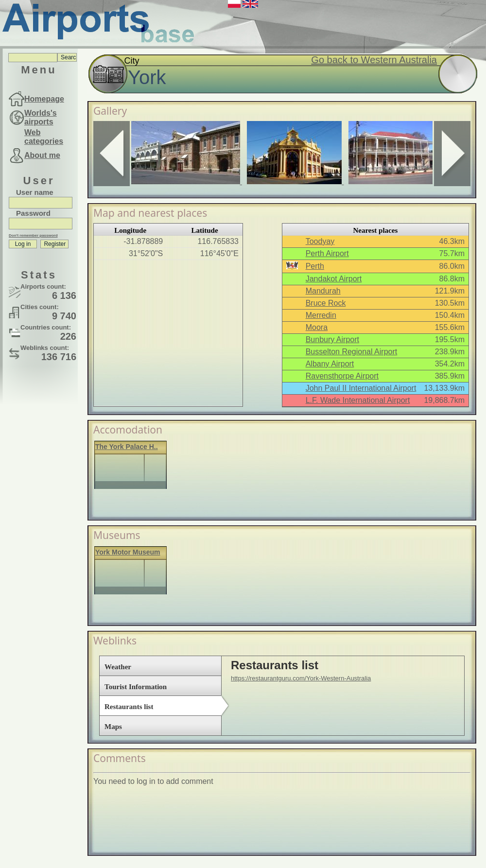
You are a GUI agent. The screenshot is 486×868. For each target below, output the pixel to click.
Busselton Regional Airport (352, 352)
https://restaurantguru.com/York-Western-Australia (301, 678)
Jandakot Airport (334, 279)
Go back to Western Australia (374, 60)
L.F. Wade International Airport (358, 400)
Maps (113, 727)
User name (35, 192)
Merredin (321, 315)
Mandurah (323, 291)
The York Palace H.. (127, 447)
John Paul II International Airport (361, 388)
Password (33, 213)
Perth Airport (327, 253)
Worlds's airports (41, 117)
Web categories (44, 137)
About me (42, 155)
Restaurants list (129, 707)
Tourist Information (136, 687)
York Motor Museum (128, 552)
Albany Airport (330, 364)
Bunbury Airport (332, 339)
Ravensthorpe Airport (342, 376)
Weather (118, 667)
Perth (315, 266)
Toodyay (320, 241)
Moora (317, 327)
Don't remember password (33, 235)
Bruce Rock (326, 303)
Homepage (44, 99)
